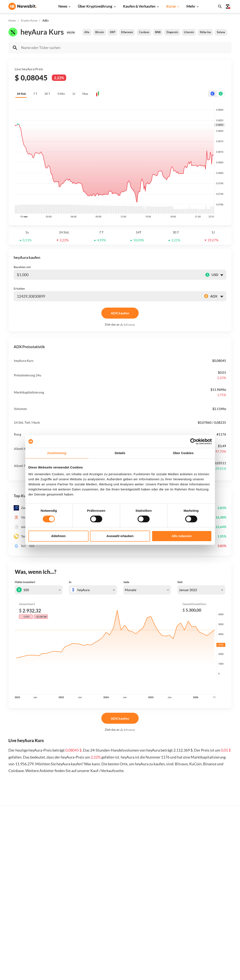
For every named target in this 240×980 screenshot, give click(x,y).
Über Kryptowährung (95, 6)
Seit (180, 582)
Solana (221, 32)
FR (17, 914)
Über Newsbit (219, 916)
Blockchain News (70, 908)
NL (10, 914)
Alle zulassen (182, 536)
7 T (35, 94)
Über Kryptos (118, 895)
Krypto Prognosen (121, 930)
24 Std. (21, 94)
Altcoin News (68, 901)
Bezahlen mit (22, 267)
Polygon (165, 922)
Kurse (171, 6)
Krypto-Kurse (29, 20)
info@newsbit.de (20, 877)
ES (23, 914)
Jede (126, 582)
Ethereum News (70, 873)
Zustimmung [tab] (57, 453)
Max (85, 94)
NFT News (66, 929)
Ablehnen (58, 536)
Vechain (165, 929)
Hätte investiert (25, 582)
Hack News (66, 936)
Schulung (115, 923)
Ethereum (127, 32)
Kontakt (215, 909)
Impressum (217, 951)
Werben (215, 866)
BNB (158, 32)
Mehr (191, 6)
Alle (87, 32)
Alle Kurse (166, 866)
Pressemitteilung (70, 943)
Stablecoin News (70, 915)
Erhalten (19, 288)
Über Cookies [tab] (183, 453)
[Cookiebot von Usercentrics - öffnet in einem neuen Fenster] (193, 441)
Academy (115, 916)
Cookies (215, 944)
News (63, 6)
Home (12, 20)
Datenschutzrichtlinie (224, 923)
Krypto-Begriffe (120, 909)
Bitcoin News (68, 866)
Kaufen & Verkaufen (139, 6)
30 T (47, 94)
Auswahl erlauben (120, 536)
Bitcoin (100, 32)
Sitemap (94, 973)
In (70, 582)
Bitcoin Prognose (121, 937)
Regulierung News (71, 922)
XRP (113, 32)
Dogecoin (172, 32)
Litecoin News (68, 894)
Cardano (144, 32)
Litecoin (189, 32)
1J (74, 94)
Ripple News (67, 880)
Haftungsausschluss (223, 930)
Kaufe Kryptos (119, 866)
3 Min (61, 94)
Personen (115, 902)
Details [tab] (120, 453)
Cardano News (69, 887)
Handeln (115, 873)
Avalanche (166, 936)
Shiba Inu (205, 32)
